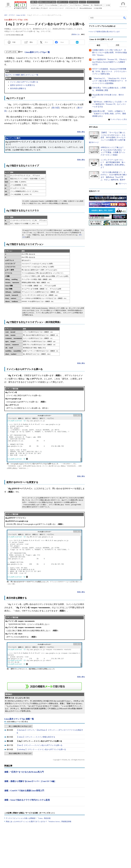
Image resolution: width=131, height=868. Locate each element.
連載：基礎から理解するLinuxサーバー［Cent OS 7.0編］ (30, 781)
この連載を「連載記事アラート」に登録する (44, 686)
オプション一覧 (32, 75)
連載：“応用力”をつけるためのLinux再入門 (24, 772)
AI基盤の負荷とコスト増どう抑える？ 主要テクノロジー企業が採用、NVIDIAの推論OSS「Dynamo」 (110, 53)
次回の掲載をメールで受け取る (17, 722)
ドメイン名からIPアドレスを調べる (24, 82)
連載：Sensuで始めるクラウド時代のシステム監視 (27, 800)
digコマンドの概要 (13, 75)
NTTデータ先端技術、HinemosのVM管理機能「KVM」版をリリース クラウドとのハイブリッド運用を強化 (109, 71)
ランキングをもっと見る (118, 119)
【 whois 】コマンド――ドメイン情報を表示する (36, 737)
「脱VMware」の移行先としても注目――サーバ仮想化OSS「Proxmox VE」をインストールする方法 (110, 104)
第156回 (56, 108)
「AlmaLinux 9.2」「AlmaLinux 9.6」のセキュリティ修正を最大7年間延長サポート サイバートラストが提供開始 (109, 81)
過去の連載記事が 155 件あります (20, 753)
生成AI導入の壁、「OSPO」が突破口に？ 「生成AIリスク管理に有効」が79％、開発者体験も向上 (110, 114)
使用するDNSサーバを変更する (22, 85)
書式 (23, 75)
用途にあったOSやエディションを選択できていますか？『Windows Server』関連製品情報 (38, 822)
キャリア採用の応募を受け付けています (105, 32)
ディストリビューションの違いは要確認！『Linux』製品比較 (28, 818)
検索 (125, 18)
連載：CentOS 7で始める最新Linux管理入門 (24, 791)
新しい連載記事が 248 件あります (20, 726)
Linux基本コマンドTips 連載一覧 (19, 719)
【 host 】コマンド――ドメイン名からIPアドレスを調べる (39, 745)
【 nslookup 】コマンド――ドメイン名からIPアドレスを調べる (41, 749)
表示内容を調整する (18, 89)
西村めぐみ (76, 34)
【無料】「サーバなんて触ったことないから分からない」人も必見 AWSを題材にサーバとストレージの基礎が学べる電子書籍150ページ (107, 137)
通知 (31, 42)
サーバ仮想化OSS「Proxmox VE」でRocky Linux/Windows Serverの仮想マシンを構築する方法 (110, 62)
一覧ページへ (122, 184)
